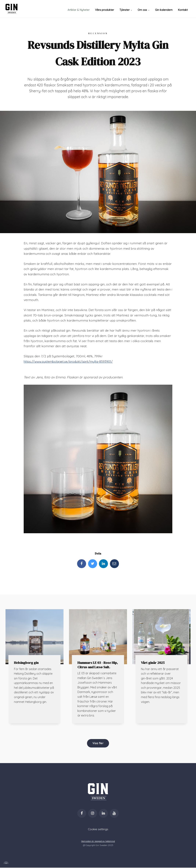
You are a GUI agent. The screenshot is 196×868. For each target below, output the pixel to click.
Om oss (144, 9)
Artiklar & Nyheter (80, 9)
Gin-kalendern (164, 9)
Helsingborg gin (26, 663)
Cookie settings (98, 829)
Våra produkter (105, 9)
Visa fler (98, 743)
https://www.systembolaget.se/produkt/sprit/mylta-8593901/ (70, 361)
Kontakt (183, 9)
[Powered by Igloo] (6, 863)
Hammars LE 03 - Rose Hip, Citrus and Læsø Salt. (98, 665)
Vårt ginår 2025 (153, 663)
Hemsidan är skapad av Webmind (98, 841)
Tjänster (126, 9)
